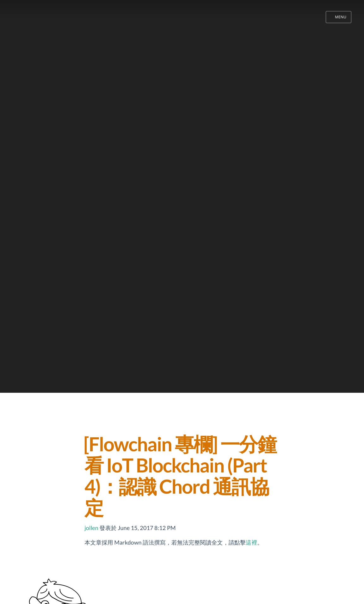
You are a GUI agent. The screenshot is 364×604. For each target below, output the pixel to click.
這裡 (251, 542)
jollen (91, 528)
